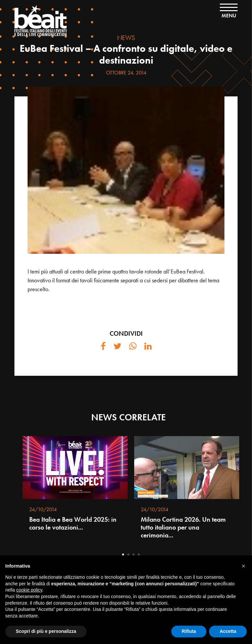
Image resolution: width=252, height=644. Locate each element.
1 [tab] (123, 554)
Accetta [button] (228, 631)
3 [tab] (134, 554)
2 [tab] (128, 554)
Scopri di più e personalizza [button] (46, 631)
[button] (243, 566)
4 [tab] (139, 554)
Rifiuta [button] (189, 631)
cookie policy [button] (29, 590)
